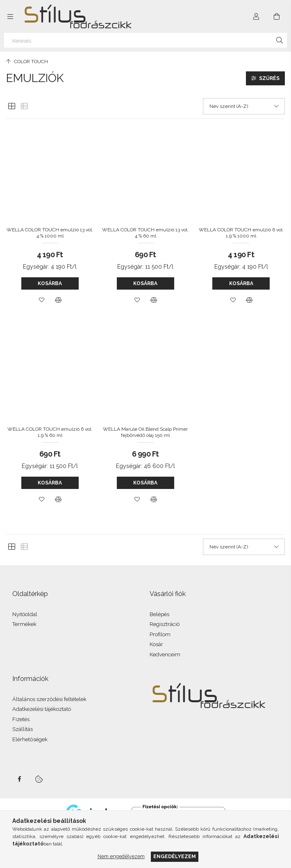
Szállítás (23, 729)
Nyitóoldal (25, 614)
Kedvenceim (165, 654)
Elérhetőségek (30, 739)
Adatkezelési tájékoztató (42, 709)
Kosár (156, 644)
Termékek (24, 624)
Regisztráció (165, 624)
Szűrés (269, 78)
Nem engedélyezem (121, 856)
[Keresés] (145, 40)
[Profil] (256, 16)
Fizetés (21, 719)
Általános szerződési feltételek (49, 699)
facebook (19, 779)
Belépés (159, 614)
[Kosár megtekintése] (277, 16)
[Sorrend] (244, 106)
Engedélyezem (175, 856)
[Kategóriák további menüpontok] (10, 16)
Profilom (160, 634)
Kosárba (50, 283)
